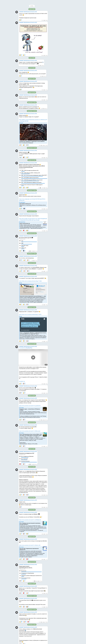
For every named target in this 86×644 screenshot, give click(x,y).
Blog (58, 28)
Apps (61, 28)
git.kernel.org (27, 256)
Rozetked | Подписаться (26, 321)
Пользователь (22, 308)
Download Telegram (60, 25)
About (55, 28)
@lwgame (58, 9)
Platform (65, 28)
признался (26, 346)
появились (30, 591)
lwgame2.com (56, 20)
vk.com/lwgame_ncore (61, 22)
